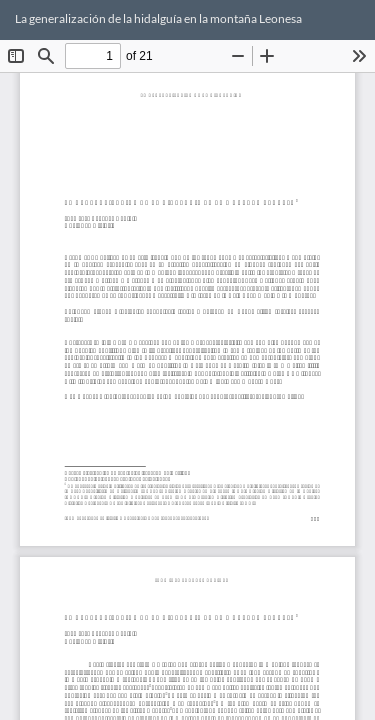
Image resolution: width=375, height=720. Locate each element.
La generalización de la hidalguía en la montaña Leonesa (158, 18)
